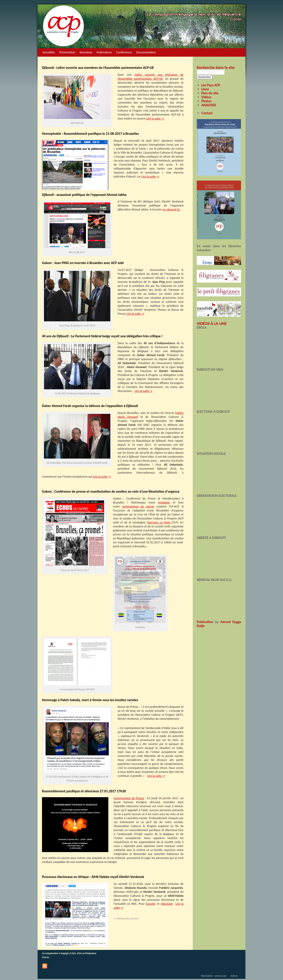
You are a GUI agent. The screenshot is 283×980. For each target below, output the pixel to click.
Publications (104, 52)
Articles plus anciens (126, 918)
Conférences (124, 52)
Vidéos (206, 97)
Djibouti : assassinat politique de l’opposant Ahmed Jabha (84, 195)
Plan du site (210, 93)
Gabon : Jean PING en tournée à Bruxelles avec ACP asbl (83, 263)
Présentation (67, 52)
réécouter (167, 904)
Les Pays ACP (211, 85)
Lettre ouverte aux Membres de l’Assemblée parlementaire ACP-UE (151, 77)
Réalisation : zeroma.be (214, 976)
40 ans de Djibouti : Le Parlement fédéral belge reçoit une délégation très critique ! (102, 336)
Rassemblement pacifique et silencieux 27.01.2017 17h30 (84, 791)
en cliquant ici (171, 209)
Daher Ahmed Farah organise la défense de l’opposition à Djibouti (90, 406)
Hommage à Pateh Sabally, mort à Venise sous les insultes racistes (90, 700)
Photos (207, 101)
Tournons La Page (159, 522)
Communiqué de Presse (129, 798)
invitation (164, 503)
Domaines (86, 52)
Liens (205, 89)
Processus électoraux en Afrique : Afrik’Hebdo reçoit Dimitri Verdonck (93, 877)
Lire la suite (155, 119)
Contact (207, 113)
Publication (205, 622)
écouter (151, 904)
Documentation (146, 52)
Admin (234, 976)
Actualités (49, 52)
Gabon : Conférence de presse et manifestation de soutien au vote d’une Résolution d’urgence (111, 491)
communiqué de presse (138, 506)
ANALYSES (209, 105)
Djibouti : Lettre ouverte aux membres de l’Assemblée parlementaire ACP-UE (98, 68)
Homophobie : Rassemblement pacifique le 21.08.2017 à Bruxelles (90, 134)
